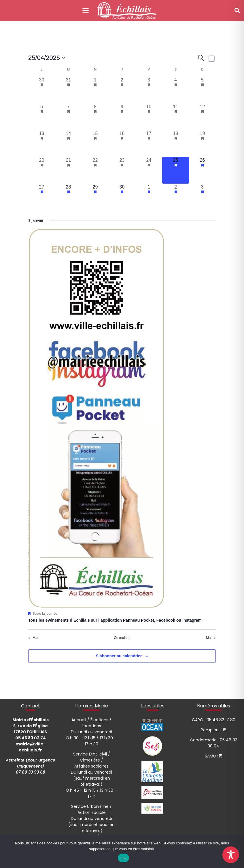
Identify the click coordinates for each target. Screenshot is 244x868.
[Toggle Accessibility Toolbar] (231, 855)
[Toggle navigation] (86, 11)
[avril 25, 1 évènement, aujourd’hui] (176, 170)
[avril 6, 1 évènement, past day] (42, 117)
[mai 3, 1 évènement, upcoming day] (202, 197)
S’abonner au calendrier (119, 656)
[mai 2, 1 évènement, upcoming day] (176, 197)
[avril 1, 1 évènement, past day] (95, 90)
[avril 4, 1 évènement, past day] (176, 90)
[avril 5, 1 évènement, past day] (202, 90)
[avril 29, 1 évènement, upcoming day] (95, 197)
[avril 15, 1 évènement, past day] (95, 143)
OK (123, 858)
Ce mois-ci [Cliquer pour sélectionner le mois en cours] (122, 638)
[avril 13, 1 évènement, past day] (42, 143)
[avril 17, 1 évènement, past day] (149, 143)
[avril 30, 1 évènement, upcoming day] (122, 197)
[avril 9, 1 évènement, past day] (122, 117)
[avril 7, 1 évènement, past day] (68, 117)
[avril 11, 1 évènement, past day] (176, 117)
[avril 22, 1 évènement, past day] (95, 170)
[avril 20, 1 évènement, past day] (42, 170)
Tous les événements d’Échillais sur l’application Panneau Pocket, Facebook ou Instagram (115, 620)
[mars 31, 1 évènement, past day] (68, 90)
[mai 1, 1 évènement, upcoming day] (149, 197)
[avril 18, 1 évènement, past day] (176, 143)
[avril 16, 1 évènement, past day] (122, 143)
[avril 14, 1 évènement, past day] (68, 143)
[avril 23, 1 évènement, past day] (122, 170)
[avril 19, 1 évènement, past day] (202, 143)
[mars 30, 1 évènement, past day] (42, 90)
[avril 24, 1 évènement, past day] (149, 170)
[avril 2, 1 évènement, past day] (122, 90)
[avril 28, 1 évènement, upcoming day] (68, 197)
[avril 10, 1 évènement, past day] (149, 117)
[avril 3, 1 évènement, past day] (149, 90)
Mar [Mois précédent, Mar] (33, 638)
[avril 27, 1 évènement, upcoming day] (42, 197)
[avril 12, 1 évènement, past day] (202, 117)
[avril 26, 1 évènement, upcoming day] (202, 170)
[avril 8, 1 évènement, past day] (95, 117)
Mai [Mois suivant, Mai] (211, 638)
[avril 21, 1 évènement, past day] (68, 170)
